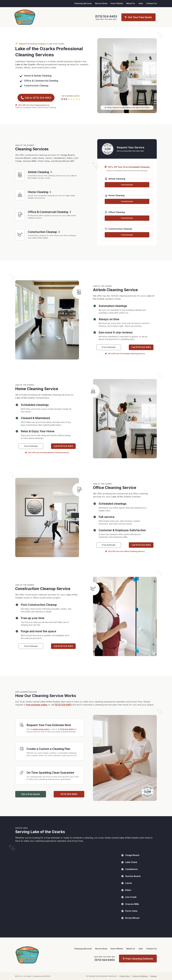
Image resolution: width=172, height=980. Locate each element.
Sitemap (154, 976)
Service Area (101, 3)
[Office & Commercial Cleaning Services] (20, 215)
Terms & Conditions (140, 976)
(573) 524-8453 (106, 16)
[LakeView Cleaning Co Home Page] (25, 17)
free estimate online (37, 705)
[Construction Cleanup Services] (20, 235)
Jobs (141, 3)
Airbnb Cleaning (43, 76)
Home (27, 76)
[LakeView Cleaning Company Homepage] (27, 955)
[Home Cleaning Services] (20, 195)
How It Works (117, 949)
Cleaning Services (83, 3)
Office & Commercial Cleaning (41, 81)
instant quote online (41, 729)
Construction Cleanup (36, 85)
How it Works (117, 3)
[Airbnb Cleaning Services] (20, 175)
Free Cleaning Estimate (139, 959)
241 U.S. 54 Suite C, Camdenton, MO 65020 (34, 976)
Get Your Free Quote (140, 17)
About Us (131, 3)
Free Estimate (127, 185)
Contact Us (151, 3)
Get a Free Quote (31, 794)
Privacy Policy (125, 976)
